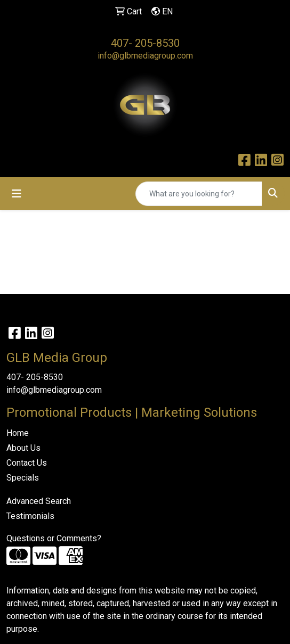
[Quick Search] (199, 194)
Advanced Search (39, 501)
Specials (23, 478)
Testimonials (30, 516)
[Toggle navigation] (17, 194)
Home (18, 433)
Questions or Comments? (54, 538)
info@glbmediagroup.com (145, 56)
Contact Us (27, 463)
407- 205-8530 (145, 43)
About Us (23, 448)
